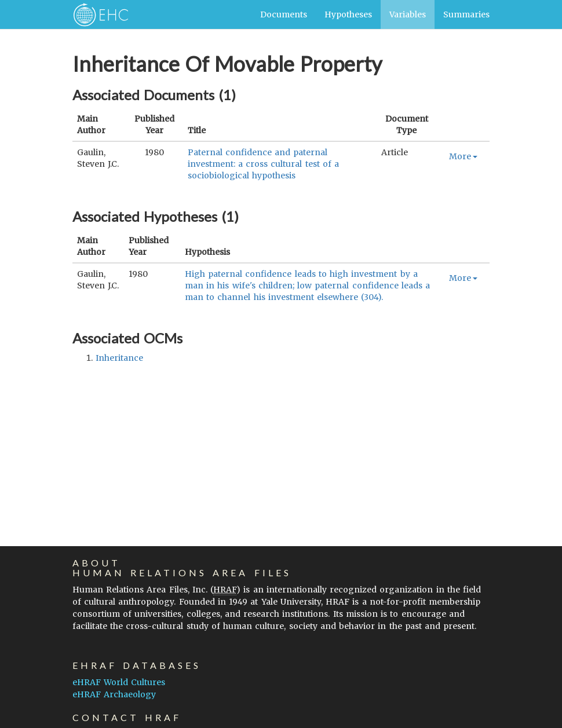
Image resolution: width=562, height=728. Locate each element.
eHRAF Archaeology (114, 694)
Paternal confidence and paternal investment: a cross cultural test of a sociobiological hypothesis (263, 164)
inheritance (119, 358)
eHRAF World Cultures (119, 682)
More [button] (463, 156)
